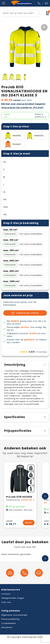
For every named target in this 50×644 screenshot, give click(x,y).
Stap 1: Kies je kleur (16, 126)
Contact (6, 594)
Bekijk (29, 523)
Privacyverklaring (10, 619)
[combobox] (19, 13)
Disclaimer (7, 627)
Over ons (6, 602)
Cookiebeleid (9, 623)
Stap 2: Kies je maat (17, 154)
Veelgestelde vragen (13, 598)
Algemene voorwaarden (14, 615)
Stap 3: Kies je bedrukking (21, 223)
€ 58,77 (11, 523)
